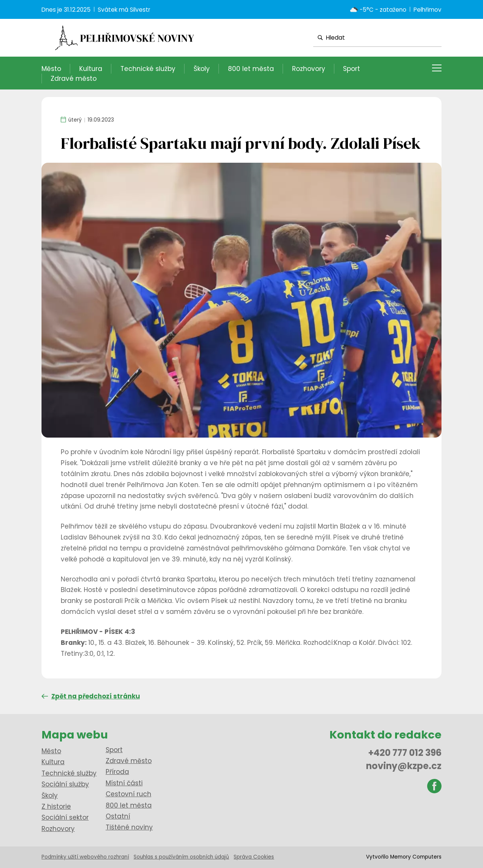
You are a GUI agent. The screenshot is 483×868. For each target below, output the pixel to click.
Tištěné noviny (129, 827)
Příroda (117, 772)
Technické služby (148, 69)
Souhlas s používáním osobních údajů (181, 857)
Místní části (124, 783)
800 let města (251, 69)
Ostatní (118, 816)
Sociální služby (65, 784)
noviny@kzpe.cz (404, 766)
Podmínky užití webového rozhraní (85, 857)
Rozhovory (309, 69)
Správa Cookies (254, 857)
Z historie (56, 806)
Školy (202, 69)
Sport (351, 69)
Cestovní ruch (128, 794)
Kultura (91, 69)
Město (51, 69)
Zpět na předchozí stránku (91, 696)
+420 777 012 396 (405, 753)
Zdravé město (74, 79)
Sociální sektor (65, 817)
